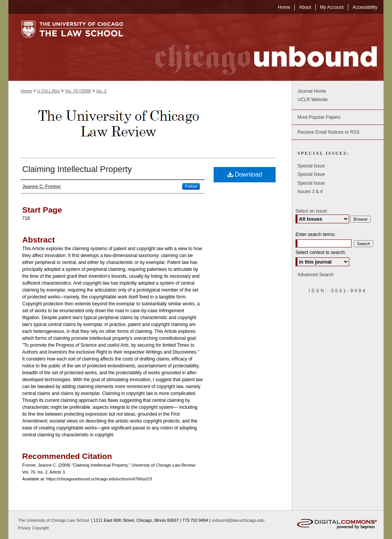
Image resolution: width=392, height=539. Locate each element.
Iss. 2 (101, 91)
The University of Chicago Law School (54, 520)
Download (245, 174)
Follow (191, 186)
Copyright (41, 528)
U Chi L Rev (48, 91)
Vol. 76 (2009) (78, 91)
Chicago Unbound (259, 47)
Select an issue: (312, 211)
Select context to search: (321, 252)
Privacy (25, 528)
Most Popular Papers (319, 117)
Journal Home (312, 91)
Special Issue (311, 166)
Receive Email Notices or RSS (328, 132)
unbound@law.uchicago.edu (238, 520)
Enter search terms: (316, 234)
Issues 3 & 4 (310, 192)
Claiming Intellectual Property (77, 169)
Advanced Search (316, 275)
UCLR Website (313, 100)
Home (26, 91)
